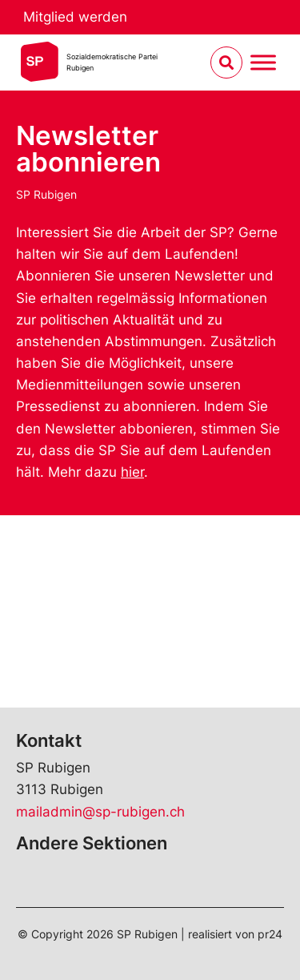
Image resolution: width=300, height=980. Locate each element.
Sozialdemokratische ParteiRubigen (112, 62)
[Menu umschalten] (263, 63)
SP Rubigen (46, 194)
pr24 (270, 934)
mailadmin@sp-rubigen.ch (100, 812)
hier (132, 472)
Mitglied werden (75, 17)
